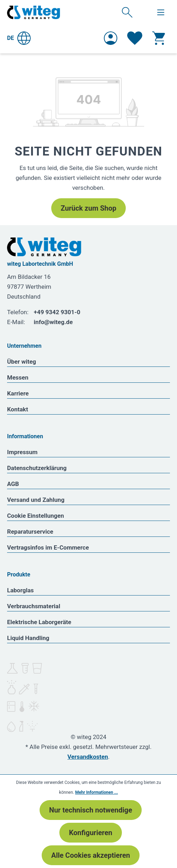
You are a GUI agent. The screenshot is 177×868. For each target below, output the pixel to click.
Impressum (22, 452)
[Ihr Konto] (111, 38)
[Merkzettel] (135, 38)
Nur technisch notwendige (91, 810)
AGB (13, 484)
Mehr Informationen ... (97, 792)
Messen (18, 377)
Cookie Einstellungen (36, 516)
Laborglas (20, 590)
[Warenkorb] (159, 38)
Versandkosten (88, 757)
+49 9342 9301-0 (57, 312)
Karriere (18, 393)
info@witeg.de (53, 322)
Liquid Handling (28, 638)
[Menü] (161, 12)
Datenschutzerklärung (37, 468)
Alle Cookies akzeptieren (91, 855)
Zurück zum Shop (88, 208)
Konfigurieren (90, 833)
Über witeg (22, 362)
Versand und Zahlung (36, 500)
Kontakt (17, 409)
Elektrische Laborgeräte (39, 622)
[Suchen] (127, 12)
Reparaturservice (30, 532)
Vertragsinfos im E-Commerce (48, 547)
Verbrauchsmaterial (34, 606)
